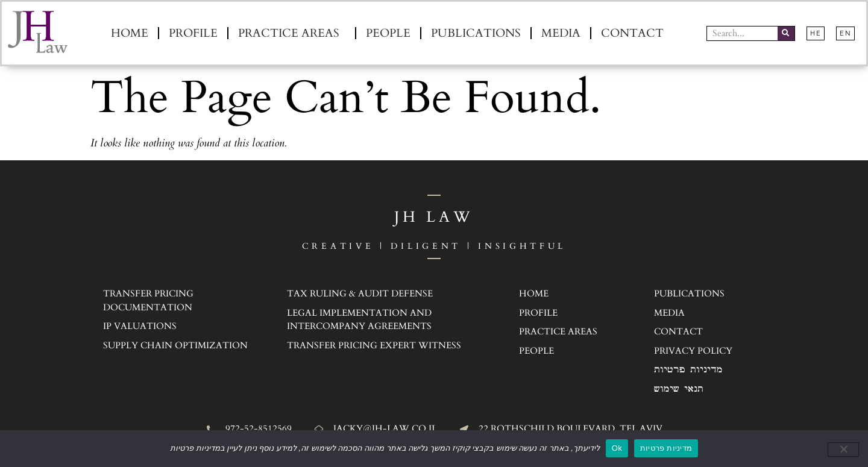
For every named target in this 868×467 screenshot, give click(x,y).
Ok (617, 448)
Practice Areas (292, 33)
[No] (843, 450)
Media (561, 33)
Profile (193, 33)
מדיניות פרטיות (666, 448)
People (388, 33)
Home (130, 33)
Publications (476, 33)
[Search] (786, 33)
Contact (632, 33)
